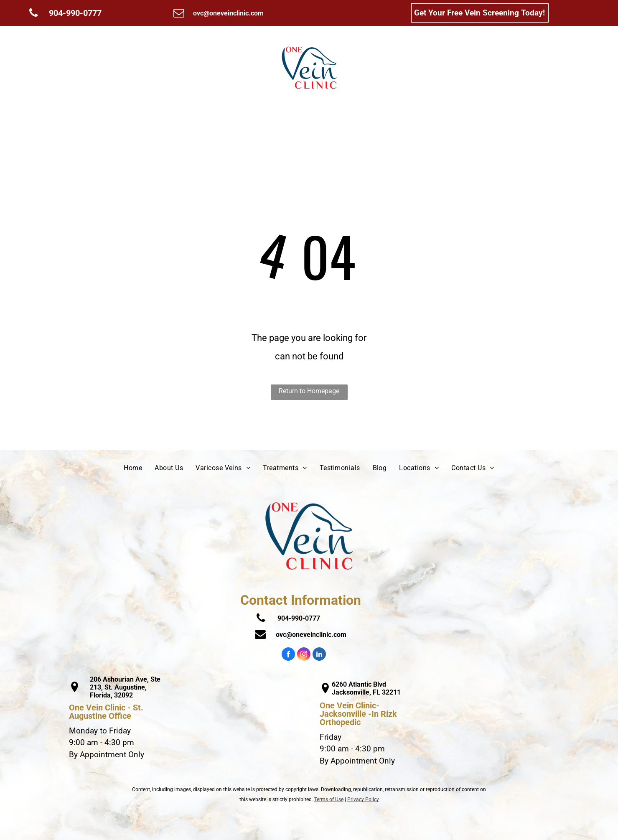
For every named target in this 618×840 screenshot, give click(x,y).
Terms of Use (329, 799)
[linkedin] (319, 655)
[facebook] (288, 655)
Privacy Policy (363, 799)
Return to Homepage (309, 391)
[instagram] (304, 655)
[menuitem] (99, 68)
